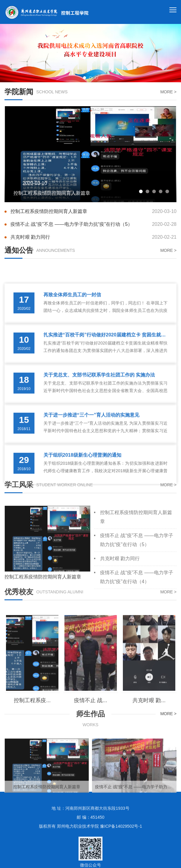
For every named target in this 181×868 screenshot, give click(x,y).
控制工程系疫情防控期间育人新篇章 (93, 214)
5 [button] (167, 197)
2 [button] (90, 78)
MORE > (168, 92)
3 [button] (96, 78)
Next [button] (171, 53)
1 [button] (85, 78)
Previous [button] (10, 53)
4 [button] (161, 197)
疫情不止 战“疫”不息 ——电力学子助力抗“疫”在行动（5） (93, 227)
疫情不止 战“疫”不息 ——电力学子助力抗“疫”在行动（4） (137, 622)
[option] (90, 53)
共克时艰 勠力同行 (93, 239)
